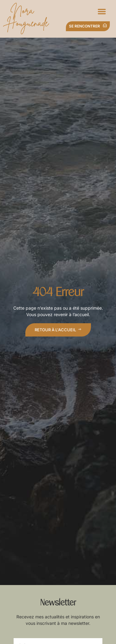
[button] (102, 11)
